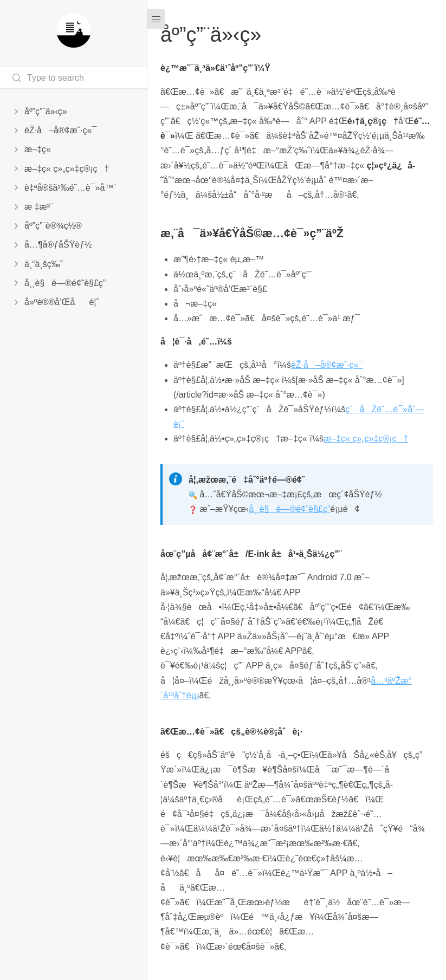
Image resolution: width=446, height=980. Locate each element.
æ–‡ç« (39, 149)
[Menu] (156, 19)
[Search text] (73, 78)
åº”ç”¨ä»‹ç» (49, 111)
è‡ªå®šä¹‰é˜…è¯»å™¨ (70, 188)
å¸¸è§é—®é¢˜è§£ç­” (65, 283)
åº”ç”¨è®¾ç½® (53, 226)
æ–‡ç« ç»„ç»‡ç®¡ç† (67, 169)
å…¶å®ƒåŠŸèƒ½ (58, 245)
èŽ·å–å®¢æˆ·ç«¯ (60, 130)
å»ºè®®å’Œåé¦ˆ (62, 302)
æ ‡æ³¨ (38, 207)
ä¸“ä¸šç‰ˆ (44, 264)
